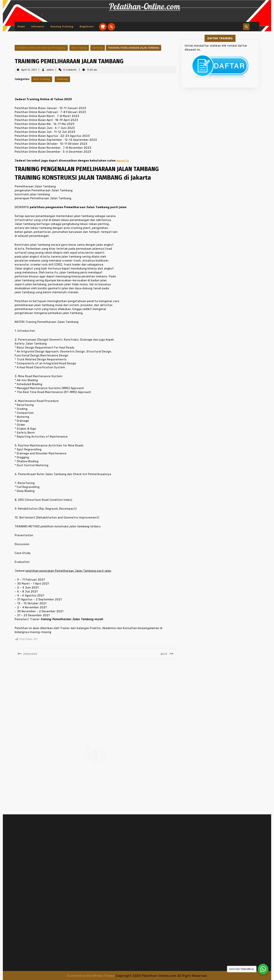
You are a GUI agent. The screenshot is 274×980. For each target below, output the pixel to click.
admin (50, 70)
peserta (123, 161)
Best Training (79, 48)
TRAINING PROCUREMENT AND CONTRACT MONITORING (89, 749)
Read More (88, 759)
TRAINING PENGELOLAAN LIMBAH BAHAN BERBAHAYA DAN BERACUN (95, 749)
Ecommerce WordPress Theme (91, 976)
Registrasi (87, 27)
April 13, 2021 (29, 70)
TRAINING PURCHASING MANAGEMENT (101, 749)
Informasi (38, 27)
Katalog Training (62, 27)
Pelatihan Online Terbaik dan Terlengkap (41, 48)
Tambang (98, 48)
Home (21, 27)
